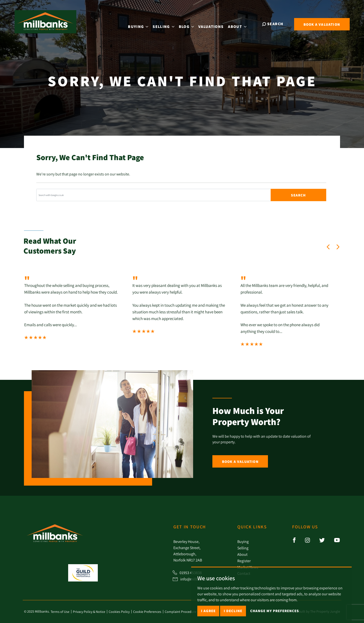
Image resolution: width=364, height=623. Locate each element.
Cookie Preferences (147, 612)
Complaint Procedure (181, 612)
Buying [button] (142, 24)
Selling (243, 548)
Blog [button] (190, 24)
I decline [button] (233, 611)
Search (298, 195)
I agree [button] (208, 611)
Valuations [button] (215, 24)
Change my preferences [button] (274, 611)
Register (244, 561)
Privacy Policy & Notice (89, 612)
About (242, 554)
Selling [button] (167, 24)
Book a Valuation (240, 462)
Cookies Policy (119, 612)
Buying (243, 541)
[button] (328, 247)
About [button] (241, 24)
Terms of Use (60, 612)
